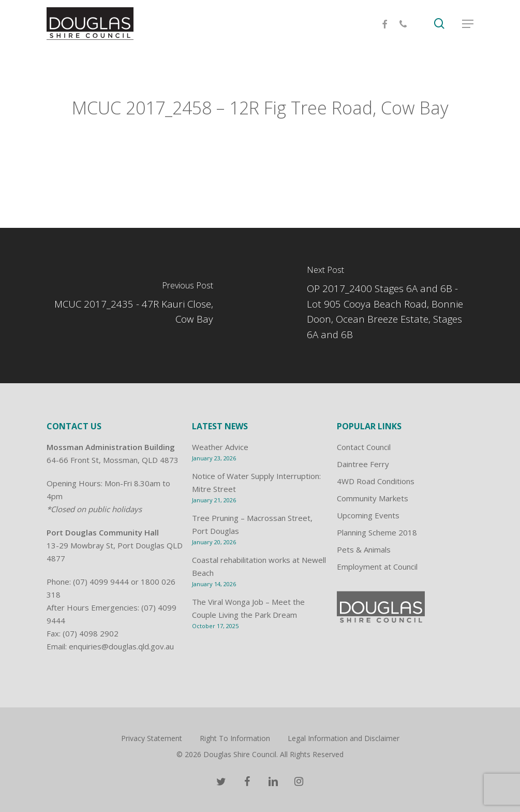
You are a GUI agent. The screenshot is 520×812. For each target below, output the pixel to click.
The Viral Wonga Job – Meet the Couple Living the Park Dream (248, 608)
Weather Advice (220, 447)
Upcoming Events (368, 515)
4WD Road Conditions (376, 481)
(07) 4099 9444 (101, 582)
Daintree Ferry (363, 464)
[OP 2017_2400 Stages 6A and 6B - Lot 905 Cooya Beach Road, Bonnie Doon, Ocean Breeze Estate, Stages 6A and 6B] (390, 306)
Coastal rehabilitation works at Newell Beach (259, 566)
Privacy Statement (152, 738)
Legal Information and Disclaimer (344, 738)
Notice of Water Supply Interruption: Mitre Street (256, 482)
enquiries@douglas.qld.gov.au (121, 646)
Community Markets (373, 498)
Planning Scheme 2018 (377, 532)
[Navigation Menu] (468, 25)
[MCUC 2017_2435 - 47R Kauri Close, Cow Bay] (130, 306)
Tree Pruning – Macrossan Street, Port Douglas (252, 524)
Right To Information (235, 738)
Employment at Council (377, 567)
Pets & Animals (364, 549)
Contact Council (364, 447)
